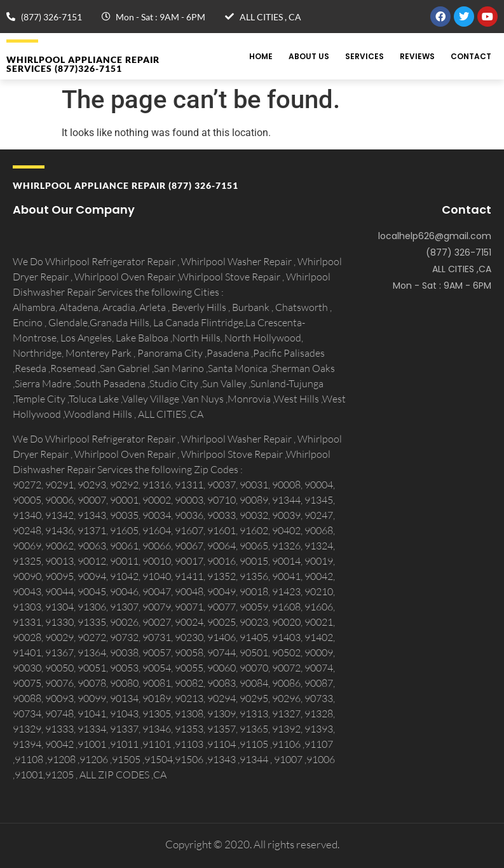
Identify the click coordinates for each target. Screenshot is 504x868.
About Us (309, 56)
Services (364, 56)
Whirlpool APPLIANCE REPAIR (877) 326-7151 (126, 185)
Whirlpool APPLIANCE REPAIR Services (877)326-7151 (83, 64)
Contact (471, 56)
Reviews (417, 56)
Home (261, 56)
